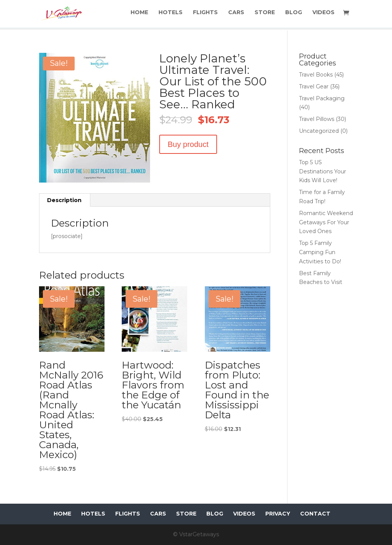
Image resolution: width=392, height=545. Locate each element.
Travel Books (316, 75)
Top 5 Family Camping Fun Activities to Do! (320, 252)
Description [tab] (64, 200)
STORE (265, 16)
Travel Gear (314, 86)
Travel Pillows (317, 119)
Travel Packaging (322, 98)
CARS (237, 16)
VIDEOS (323, 16)
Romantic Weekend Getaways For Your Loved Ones (326, 222)
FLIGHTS (207, 16)
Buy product (188, 144)
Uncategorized (319, 131)
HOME (142, 16)
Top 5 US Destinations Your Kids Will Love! (323, 171)
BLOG (294, 16)
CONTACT (315, 514)
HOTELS (172, 16)
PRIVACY (278, 514)
